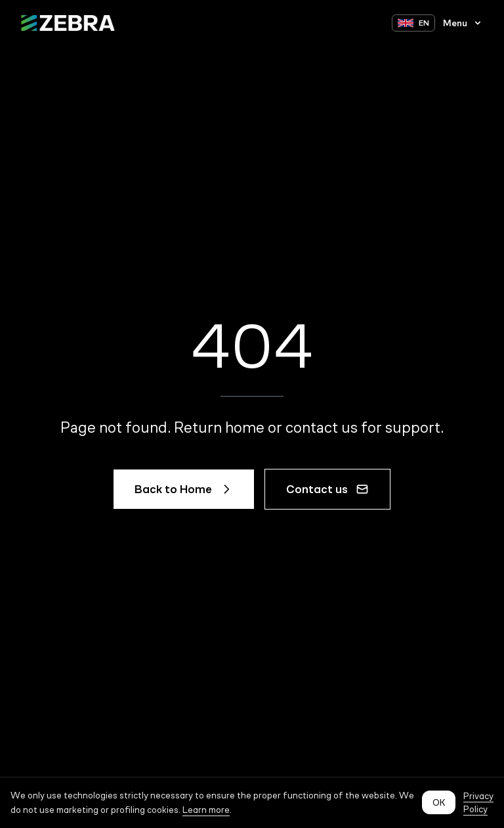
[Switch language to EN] (413, 23)
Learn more (206, 810)
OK (439, 802)
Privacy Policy (478, 802)
